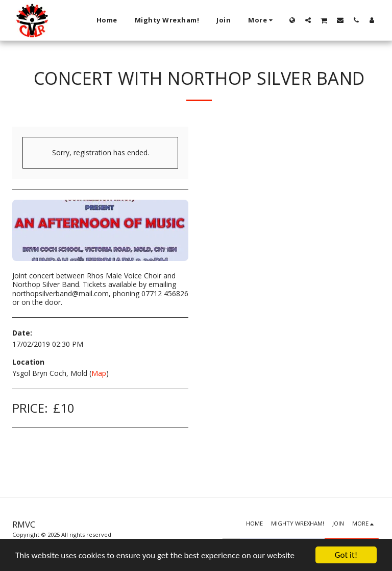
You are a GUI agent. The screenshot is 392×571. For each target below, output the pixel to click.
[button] (308, 20)
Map (99, 373)
